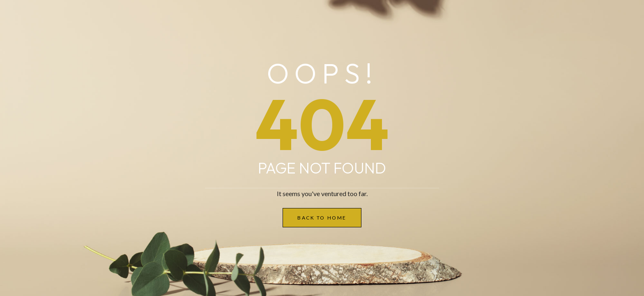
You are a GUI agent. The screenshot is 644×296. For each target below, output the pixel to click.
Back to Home (322, 218)
